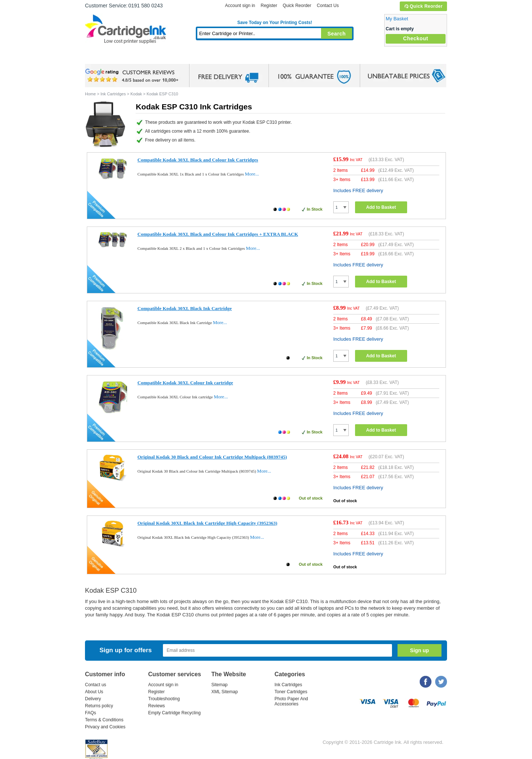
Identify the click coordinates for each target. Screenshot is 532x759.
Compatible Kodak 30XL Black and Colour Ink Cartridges (198, 160)
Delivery (93, 699)
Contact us (96, 685)
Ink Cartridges (141, 57)
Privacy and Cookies (105, 727)
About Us (94, 692)
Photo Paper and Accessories (277, 57)
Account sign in (240, 6)
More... (252, 174)
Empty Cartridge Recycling (174, 713)
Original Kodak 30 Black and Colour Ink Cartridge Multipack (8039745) (212, 457)
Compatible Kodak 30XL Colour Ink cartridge (185, 383)
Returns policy (99, 706)
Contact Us (328, 6)
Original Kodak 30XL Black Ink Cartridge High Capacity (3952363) (207, 523)
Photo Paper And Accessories (291, 701)
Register (269, 6)
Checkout (416, 38)
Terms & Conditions (104, 720)
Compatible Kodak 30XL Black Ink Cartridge (185, 308)
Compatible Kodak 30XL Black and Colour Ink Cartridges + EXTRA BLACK (218, 234)
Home (100, 57)
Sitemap (219, 685)
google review (133, 76)
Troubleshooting (164, 699)
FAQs (91, 713)
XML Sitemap (225, 692)
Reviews (156, 706)
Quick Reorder (423, 6)
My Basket (397, 19)
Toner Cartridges (198, 57)
